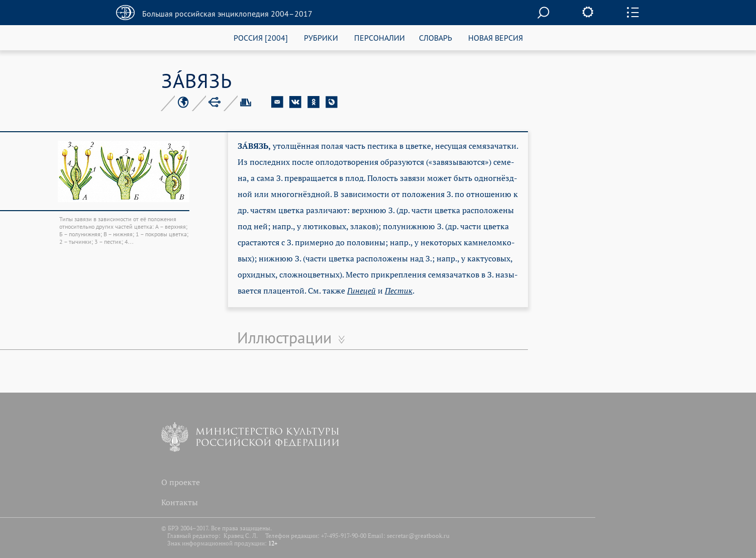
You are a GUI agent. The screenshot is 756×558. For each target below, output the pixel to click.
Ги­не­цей (361, 291)
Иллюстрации (284, 337)
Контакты (180, 502)
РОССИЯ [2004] (261, 37)
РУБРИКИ (321, 37)
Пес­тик (399, 291)
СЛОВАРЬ (436, 37)
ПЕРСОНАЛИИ (380, 37)
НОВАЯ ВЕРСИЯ (496, 37)
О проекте (181, 482)
